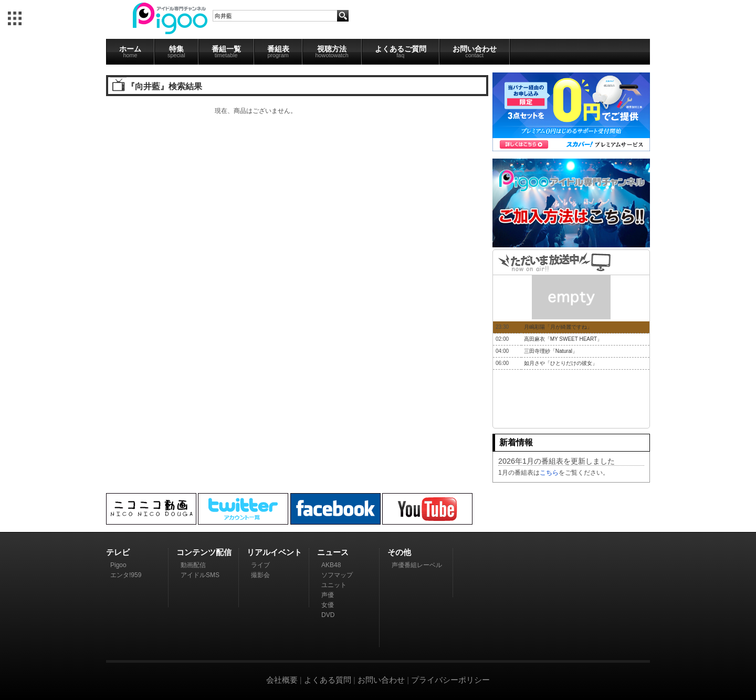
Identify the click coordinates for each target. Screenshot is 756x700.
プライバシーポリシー (450, 680)
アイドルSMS (200, 575)
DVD (328, 615)
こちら (549, 473)
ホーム (130, 51)
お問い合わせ (475, 51)
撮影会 (260, 575)
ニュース (333, 552)
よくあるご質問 (401, 51)
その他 (399, 552)
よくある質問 (328, 680)
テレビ (118, 552)
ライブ (260, 565)
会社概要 (282, 680)
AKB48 (331, 565)
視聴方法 (332, 51)
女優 (328, 605)
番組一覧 (226, 51)
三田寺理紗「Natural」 (551, 351)
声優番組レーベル (417, 565)
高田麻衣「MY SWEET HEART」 (563, 339)
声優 (328, 595)
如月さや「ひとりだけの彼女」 (561, 363)
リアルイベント (274, 552)
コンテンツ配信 (204, 552)
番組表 (278, 51)
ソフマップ (337, 575)
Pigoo (118, 565)
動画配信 (193, 565)
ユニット (334, 585)
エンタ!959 (126, 575)
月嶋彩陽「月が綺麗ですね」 (558, 327)
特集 (176, 51)
